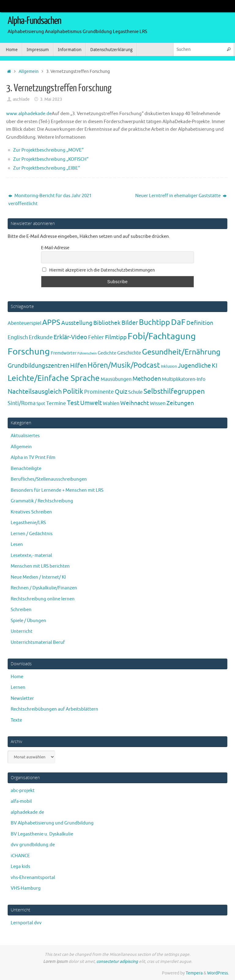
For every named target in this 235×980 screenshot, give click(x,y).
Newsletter (22, 698)
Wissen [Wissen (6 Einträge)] (158, 404)
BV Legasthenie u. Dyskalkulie (42, 834)
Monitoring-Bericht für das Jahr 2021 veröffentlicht (50, 200)
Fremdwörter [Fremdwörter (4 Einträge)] (64, 353)
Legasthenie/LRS (28, 523)
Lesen (17, 544)
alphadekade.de (27, 812)
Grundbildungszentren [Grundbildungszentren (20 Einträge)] (38, 366)
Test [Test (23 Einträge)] (73, 403)
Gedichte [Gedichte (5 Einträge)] (107, 353)
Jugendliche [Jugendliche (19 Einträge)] (194, 366)
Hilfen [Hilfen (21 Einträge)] (78, 366)
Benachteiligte (26, 469)
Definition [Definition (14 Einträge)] (200, 323)
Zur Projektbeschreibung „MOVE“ (48, 150)
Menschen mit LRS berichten (40, 566)
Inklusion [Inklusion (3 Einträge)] (169, 366)
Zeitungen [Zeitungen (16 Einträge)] (180, 403)
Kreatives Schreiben (31, 512)
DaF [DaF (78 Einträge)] (178, 322)
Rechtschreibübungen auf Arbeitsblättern (54, 709)
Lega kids (21, 867)
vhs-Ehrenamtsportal (33, 878)
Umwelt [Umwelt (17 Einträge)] (91, 403)
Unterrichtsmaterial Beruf (38, 642)
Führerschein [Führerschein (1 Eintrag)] (87, 353)
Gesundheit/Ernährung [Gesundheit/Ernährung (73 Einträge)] (181, 352)
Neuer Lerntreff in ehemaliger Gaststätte (181, 196)
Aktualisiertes (25, 436)
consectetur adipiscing (117, 961)
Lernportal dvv (26, 923)
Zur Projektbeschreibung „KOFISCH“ (51, 159)
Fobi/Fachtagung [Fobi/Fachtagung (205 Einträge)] (162, 336)
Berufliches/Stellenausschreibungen (49, 479)
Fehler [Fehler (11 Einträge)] (96, 337)
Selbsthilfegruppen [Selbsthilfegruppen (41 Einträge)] (174, 391)
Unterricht (22, 631)
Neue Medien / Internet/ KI (38, 577)
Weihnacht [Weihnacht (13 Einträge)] (135, 403)
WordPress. (218, 973)
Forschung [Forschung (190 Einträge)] (29, 352)
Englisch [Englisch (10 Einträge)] (18, 337)
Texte (16, 720)
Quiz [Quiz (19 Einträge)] (121, 392)
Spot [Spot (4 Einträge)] (41, 404)
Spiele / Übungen (28, 621)
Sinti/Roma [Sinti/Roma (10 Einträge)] (22, 403)
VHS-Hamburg (26, 888)
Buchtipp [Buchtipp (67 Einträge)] (155, 322)
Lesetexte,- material (31, 556)
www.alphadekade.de (29, 114)
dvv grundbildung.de (33, 845)
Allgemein (29, 71)
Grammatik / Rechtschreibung (42, 501)
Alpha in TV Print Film (33, 458)
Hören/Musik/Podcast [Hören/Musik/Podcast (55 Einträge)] (124, 365)
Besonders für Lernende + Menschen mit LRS (57, 490)
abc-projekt (23, 791)
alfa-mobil (21, 801)
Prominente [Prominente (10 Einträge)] (99, 392)
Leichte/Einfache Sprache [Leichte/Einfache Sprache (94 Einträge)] (54, 378)
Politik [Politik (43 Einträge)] (73, 391)
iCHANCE (20, 856)
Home (17, 677)
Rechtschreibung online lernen (43, 599)
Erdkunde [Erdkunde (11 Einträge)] (41, 337)
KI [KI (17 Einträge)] (214, 366)
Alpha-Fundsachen (34, 21)
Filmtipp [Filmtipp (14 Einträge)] (116, 337)
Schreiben (21, 610)
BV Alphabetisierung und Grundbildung (52, 823)
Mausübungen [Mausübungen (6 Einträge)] (116, 379)
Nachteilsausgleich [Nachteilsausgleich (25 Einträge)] (35, 392)
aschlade (21, 99)
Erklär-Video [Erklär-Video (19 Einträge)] (70, 337)
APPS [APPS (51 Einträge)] (51, 322)
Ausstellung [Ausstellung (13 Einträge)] (77, 323)
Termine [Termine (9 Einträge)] (56, 403)
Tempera (194, 973)
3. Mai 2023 (51, 99)
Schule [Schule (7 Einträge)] (135, 392)
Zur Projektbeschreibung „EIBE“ (47, 168)
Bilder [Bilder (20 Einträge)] (130, 323)
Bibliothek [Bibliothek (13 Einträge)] (107, 323)
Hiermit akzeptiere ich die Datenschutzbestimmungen (99, 270)
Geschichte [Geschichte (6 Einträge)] (129, 353)
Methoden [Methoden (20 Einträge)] (147, 379)
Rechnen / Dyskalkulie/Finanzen (44, 588)
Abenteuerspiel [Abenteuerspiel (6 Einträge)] (24, 323)
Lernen (18, 687)
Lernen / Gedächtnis (32, 534)
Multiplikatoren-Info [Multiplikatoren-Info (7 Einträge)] (184, 379)
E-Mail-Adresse (55, 248)
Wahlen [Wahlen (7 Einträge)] (111, 403)
